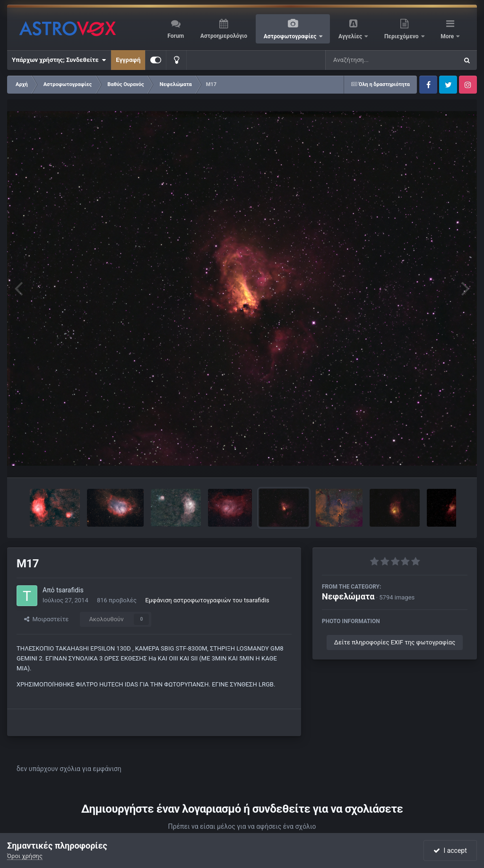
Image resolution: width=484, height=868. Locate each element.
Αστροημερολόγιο (224, 36)
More (448, 36)
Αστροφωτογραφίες (291, 36)
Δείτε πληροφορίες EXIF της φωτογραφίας (395, 642)
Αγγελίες (351, 36)
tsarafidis (70, 590)
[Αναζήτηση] (372, 60)
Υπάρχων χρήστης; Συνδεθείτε (59, 60)
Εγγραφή (128, 60)
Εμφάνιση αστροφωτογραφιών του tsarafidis (207, 600)
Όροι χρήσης (25, 856)
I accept (450, 851)
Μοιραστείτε (46, 619)
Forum (176, 36)
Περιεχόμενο (402, 36)
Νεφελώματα (348, 596)
